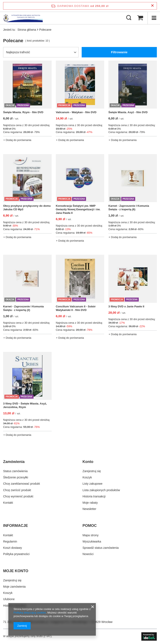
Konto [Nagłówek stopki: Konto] (88, 462)
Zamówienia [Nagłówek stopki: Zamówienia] (14, 462)
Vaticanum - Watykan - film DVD (76, 112)
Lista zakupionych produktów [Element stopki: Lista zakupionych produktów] (101, 490)
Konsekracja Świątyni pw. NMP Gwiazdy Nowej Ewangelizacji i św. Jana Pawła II (78, 209)
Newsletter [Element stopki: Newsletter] (89, 509)
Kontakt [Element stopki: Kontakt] (8, 503)
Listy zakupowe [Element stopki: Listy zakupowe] (92, 484)
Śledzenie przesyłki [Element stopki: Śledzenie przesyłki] (16, 477)
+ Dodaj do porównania (17, 140)
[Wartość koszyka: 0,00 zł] (140, 18)
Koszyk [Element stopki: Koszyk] (87, 477)
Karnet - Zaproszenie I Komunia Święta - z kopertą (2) (23, 308)
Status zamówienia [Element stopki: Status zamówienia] (15, 471)
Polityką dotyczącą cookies (30, 613)
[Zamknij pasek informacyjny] (152, 6)
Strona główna (27, 30)
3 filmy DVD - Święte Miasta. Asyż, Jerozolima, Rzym (25, 405)
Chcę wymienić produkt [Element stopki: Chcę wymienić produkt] (18, 496)
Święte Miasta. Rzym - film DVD (23, 112)
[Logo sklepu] (23, 18)
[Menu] (154, 18)
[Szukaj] (129, 18)
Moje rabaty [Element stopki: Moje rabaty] (90, 503)
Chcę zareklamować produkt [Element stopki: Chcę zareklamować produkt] (22, 484)
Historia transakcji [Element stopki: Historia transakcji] (94, 496)
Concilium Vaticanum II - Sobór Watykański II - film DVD (76, 308)
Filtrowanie (119, 52)
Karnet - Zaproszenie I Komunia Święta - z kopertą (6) (129, 208)
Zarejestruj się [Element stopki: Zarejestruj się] (92, 471)
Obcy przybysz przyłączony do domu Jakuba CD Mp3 (27, 208)
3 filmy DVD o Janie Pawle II (126, 306)
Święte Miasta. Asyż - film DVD (128, 112)
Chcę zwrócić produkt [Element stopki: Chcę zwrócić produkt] (17, 490)
